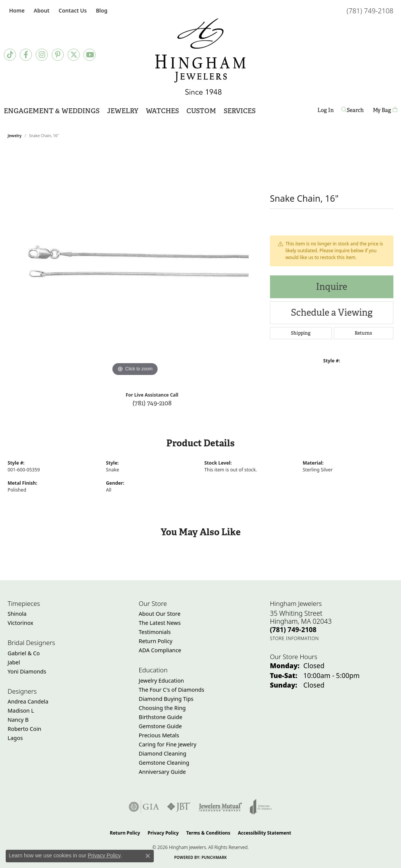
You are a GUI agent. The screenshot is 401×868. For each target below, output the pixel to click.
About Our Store (159, 614)
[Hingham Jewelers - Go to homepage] (200, 57)
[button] (41, 10)
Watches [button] (162, 111)
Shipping (301, 333)
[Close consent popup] (148, 856)
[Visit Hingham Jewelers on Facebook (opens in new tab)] (26, 55)
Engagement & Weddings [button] (52, 111)
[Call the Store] (293, 629)
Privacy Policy (163, 833)
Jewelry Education (161, 681)
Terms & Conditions (208, 833)
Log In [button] (326, 111)
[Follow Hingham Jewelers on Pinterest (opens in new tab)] (58, 55)
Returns (363, 333)
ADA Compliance (160, 650)
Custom (201, 111)
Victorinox (21, 623)
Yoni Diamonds (27, 671)
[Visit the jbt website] (179, 807)
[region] (135, 264)
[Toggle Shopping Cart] (385, 110)
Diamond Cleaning (162, 753)
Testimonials (155, 632)
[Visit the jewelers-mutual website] (220, 807)
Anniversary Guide (162, 772)
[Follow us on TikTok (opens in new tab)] (10, 55)
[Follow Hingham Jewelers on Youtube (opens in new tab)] (90, 55)
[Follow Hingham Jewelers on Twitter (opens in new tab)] (74, 55)
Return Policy (156, 641)
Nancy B (18, 720)
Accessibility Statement (264, 833)
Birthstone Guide (160, 717)
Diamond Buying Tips (166, 699)
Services (240, 111)
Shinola (17, 614)
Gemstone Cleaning (164, 763)
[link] (16, 10)
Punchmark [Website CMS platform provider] (214, 857)
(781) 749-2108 (152, 403)
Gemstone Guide (160, 726)
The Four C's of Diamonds (171, 690)
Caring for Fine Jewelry (167, 744)
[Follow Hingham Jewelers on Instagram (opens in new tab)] (42, 55)
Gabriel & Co (24, 653)
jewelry (15, 136)
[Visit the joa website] (261, 807)
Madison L (21, 711)
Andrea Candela (28, 701)
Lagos (15, 738)
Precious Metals (159, 735)
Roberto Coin (24, 729)
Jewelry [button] (123, 111)
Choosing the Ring (162, 708)
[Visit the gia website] (144, 807)
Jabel (14, 662)
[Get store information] (294, 638)
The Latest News (159, 623)
